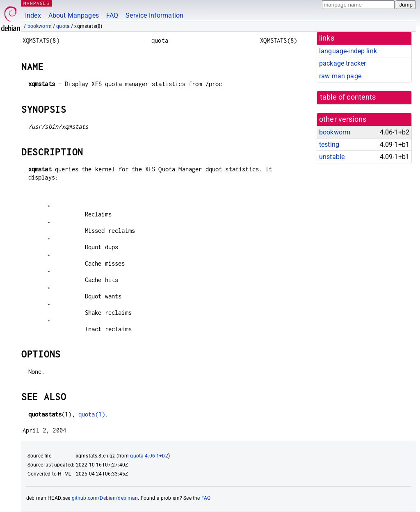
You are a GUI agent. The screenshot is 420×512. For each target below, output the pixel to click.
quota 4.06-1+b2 (149, 456)
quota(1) (92, 414)
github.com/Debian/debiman (105, 498)
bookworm (40, 26)
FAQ (112, 15)
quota (63, 26)
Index (33, 15)
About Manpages (74, 15)
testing (329, 144)
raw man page (340, 76)
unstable (332, 157)
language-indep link (348, 51)
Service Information (154, 15)
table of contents (348, 97)
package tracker (342, 63)
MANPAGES (37, 3)
